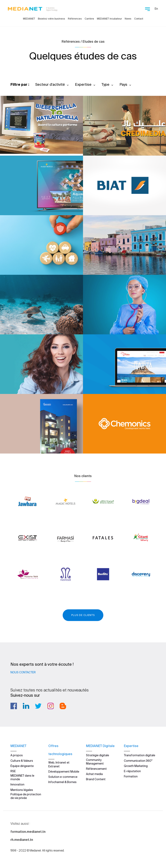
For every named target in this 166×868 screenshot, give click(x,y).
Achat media (94, 774)
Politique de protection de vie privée (26, 796)
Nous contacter (23, 672)
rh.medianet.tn (22, 840)
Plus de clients (83, 615)
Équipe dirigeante (22, 766)
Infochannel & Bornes (62, 782)
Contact (139, 19)
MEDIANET (29, 19)
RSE (13, 771)
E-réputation (132, 771)
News (128, 19)
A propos (17, 755)
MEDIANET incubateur (109, 19)
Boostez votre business (51, 19)
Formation (131, 776)
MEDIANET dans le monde (22, 777)
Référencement (96, 769)
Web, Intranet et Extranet (59, 764)
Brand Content (96, 779)
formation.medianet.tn (28, 832)
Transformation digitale (140, 755)
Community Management (95, 762)
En (156, 9)
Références (75, 19)
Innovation (17, 784)
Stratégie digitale (98, 755)
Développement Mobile (64, 771)
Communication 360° (138, 761)
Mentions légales (22, 790)
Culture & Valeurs (22, 761)
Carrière (89, 19)
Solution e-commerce (63, 777)
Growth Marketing (136, 766)
